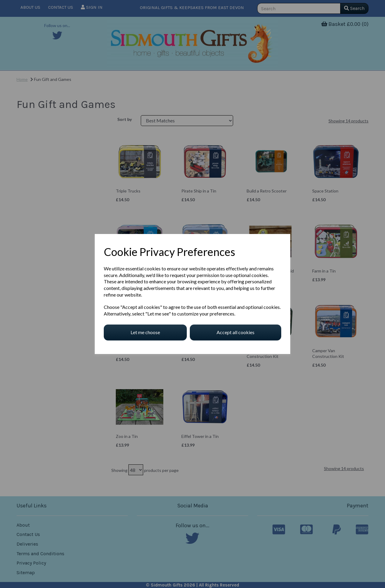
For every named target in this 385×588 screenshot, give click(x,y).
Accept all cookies (236, 332)
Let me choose (145, 332)
